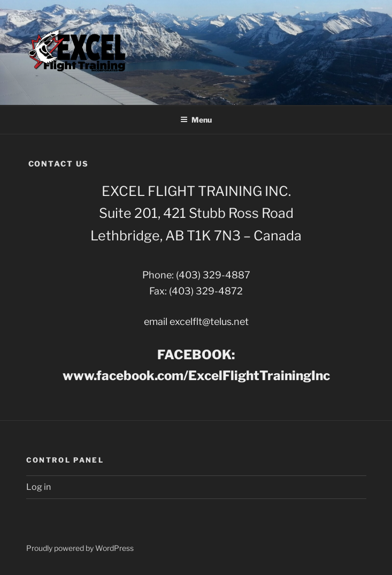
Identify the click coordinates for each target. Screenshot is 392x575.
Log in (39, 487)
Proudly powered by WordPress (80, 548)
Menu (196, 120)
